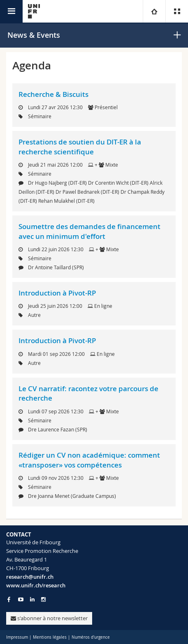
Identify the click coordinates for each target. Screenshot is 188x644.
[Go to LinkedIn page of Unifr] (32, 599)
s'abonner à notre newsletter (49, 618)
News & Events (34, 35)
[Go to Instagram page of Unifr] (43, 599)
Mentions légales (50, 637)
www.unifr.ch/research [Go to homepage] (36, 585)
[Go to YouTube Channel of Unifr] (21, 599)
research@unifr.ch (30, 577)
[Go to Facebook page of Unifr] (9, 599)
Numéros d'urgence (91, 637)
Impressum (17, 637)
